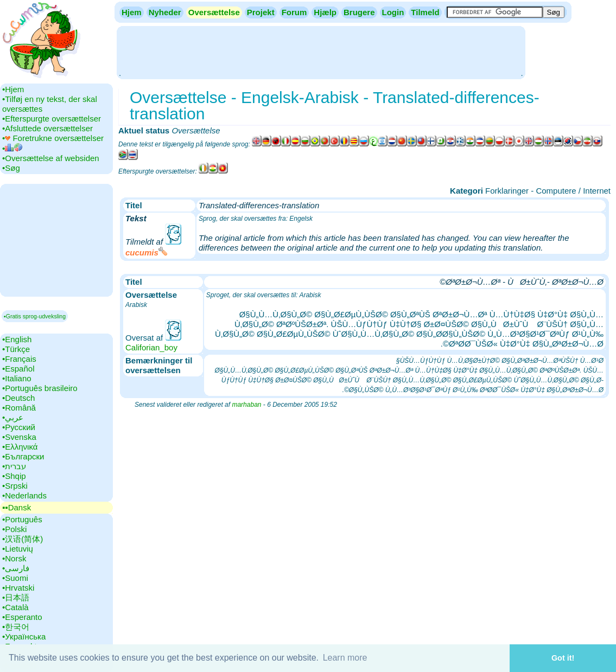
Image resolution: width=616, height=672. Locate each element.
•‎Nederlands (24, 495)
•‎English (17, 339)
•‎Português (22, 519)
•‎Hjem (13, 89)
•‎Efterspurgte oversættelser (52, 119)
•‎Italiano (17, 378)
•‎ (12, 148)
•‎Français (19, 359)
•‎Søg (11, 168)
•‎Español (18, 369)
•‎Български (23, 456)
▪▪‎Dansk (17, 507)
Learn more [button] (345, 658)
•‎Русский (19, 427)
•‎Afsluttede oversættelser (47, 128)
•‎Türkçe (16, 349)
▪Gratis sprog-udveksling (35, 316)
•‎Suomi (15, 578)
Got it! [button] (563, 658)
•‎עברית (14, 466)
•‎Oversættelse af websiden (51, 158)
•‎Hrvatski (18, 588)
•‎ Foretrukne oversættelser (53, 138)
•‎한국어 (16, 627)
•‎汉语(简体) (23, 539)
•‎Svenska (19, 437)
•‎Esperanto (22, 617)
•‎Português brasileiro (40, 388)
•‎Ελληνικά (20, 447)
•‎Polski (14, 529)
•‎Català (15, 607)
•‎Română (19, 408)
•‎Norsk (14, 558)
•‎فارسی (16, 568)
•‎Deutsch (18, 398)
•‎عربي (13, 417)
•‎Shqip (14, 476)
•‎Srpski (15, 486)
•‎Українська (24, 636)
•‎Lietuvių (18, 549)
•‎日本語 (16, 597)
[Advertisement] (321, 52)
